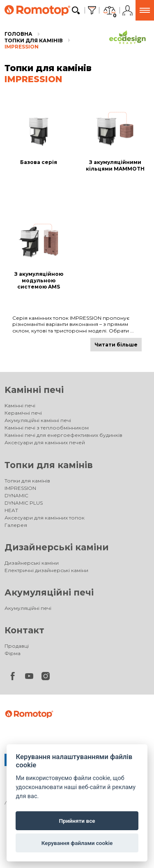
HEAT (11, 510)
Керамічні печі (23, 413)
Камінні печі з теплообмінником (47, 428)
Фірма (13, 653)
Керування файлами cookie (77, 843)
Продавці (17, 646)
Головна (18, 34)
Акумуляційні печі (49, 592)
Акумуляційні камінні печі (38, 420)
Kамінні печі (34, 390)
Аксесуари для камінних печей (45, 442)
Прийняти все (77, 821)
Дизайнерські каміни (57, 547)
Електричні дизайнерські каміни (46, 570)
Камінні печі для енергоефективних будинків (63, 435)
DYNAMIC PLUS (24, 503)
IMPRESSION (22, 47)
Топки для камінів (34, 40)
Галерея (16, 525)
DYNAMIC (16, 495)
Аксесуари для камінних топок (45, 518)
